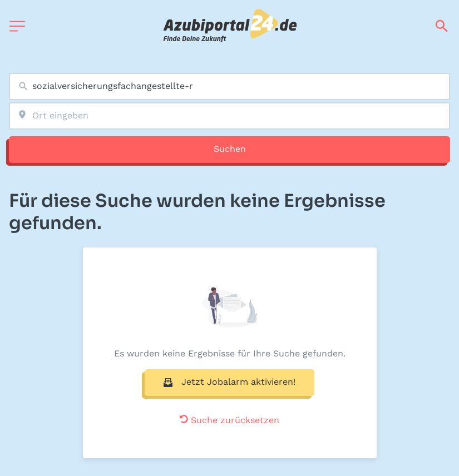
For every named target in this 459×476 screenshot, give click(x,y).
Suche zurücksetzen (229, 420)
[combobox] (229, 86)
